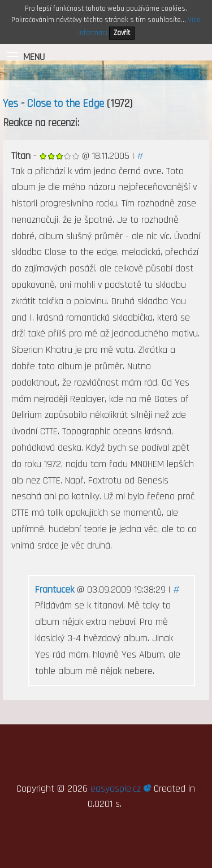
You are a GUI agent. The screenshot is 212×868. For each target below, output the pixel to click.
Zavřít (122, 33)
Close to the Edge (66, 103)
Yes (10, 103)
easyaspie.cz (121, 789)
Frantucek (55, 590)
